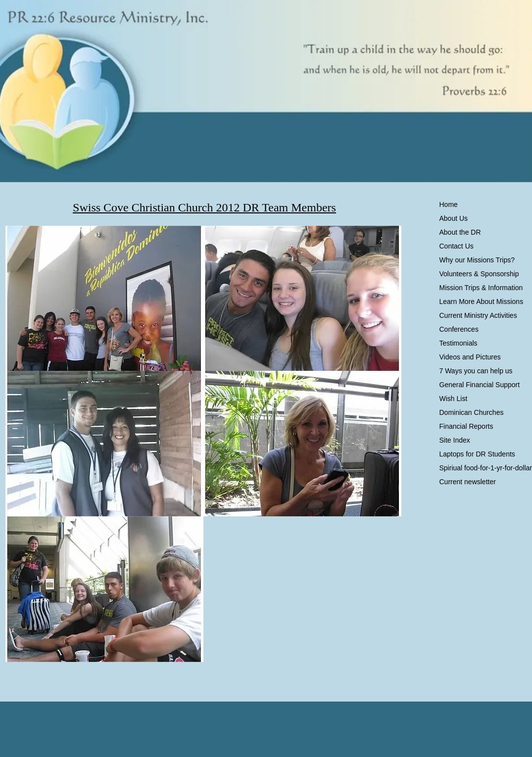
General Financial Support (480, 385)
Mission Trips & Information (481, 288)
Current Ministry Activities (478, 315)
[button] (104, 299)
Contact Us (457, 246)
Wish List (454, 399)
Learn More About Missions (482, 302)
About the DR (460, 232)
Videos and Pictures (470, 357)
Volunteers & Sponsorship (479, 274)
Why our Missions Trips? (477, 260)
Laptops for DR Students (477, 454)
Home (449, 204)
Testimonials (459, 343)
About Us (454, 218)
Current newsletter (468, 482)
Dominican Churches (472, 412)
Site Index (455, 440)
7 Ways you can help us (476, 371)
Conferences (459, 329)
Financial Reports (466, 426)
